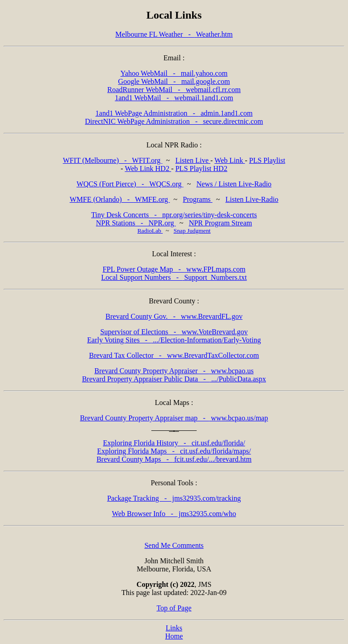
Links (174, 628)
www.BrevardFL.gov (174, 316)
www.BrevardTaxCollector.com (174, 355)
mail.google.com (174, 81)
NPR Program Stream (221, 223)
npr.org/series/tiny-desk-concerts (174, 215)
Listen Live (193, 160)
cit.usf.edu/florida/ (174, 443)
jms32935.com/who (174, 514)
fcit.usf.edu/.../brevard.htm (174, 459)
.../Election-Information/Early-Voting (174, 340)
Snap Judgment (192, 231)
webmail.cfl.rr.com (174, 90)
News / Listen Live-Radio (234, 184)
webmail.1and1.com (174, 98)
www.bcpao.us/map (174, 418)
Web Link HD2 (148, 168)
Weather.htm (174, 34)
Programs (197, 199)
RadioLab (150, 231)
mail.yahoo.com (174, 73)
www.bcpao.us (174, 371)
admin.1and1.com (174, 113)
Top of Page (174, 608)
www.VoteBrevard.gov (174, 332)
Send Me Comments (174, 545)
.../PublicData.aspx (174, 379)
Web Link (230, 160)
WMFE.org (120, 199)
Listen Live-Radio (252, 199)
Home (174, 636)
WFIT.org (113, 160)
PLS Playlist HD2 (201, 168)
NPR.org (136, 223)
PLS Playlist (267, 160)
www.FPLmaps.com (174, 269)
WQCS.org (130, 184)
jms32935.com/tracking (174, 498)
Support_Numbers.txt (174, 277)
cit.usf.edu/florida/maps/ (174, 451)
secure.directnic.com (174, 121)
